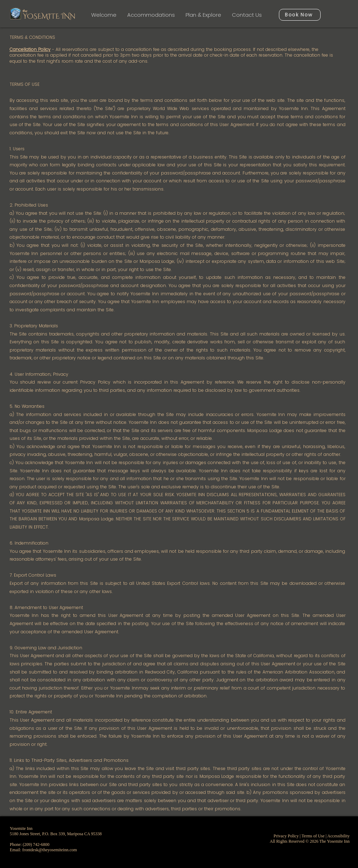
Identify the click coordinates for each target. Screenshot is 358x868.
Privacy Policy (286, 836)
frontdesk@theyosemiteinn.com (50, 850)
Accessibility (339, 836)
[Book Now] (300, 15)
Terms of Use (313, 836)
